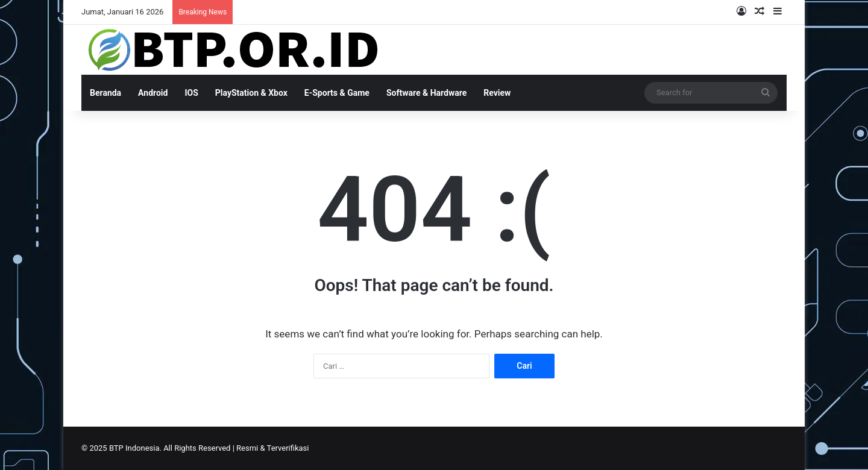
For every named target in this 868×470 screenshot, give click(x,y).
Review (497, 93)
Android (153, 93)
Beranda (105, 93)
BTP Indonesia (134, 448)
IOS (191, 93)
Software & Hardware (426, 93)
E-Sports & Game (337, 93)
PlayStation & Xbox (251, 93)
